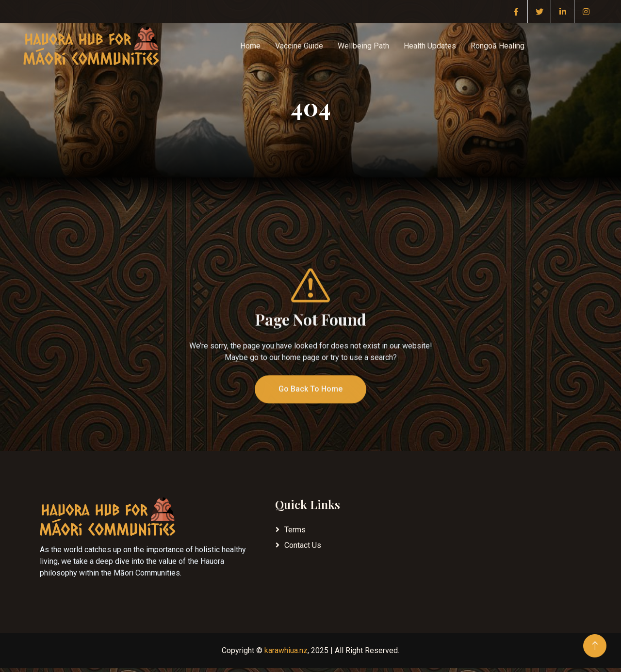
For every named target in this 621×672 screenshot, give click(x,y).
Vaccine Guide (299, 46)
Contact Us (303, 545)
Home (250, 46)
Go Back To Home (310, 408)
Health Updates (430, 46)
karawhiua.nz (286, 650)
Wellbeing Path (363, 46)
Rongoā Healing (498, 46)
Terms (295, 530)
